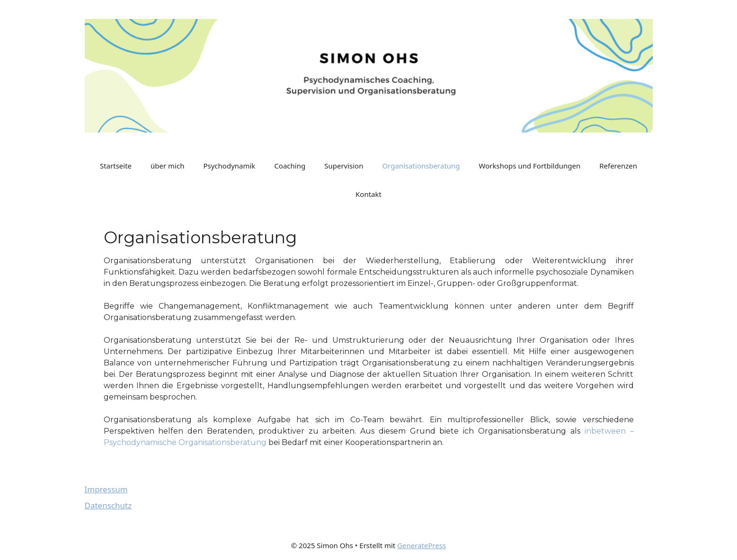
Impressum (106, 489)
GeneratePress (422, 545)
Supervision (344, 166)
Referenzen (618, 166)
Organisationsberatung (421, 166)
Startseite (116, 166)
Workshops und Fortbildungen (530, 166)
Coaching (290, 166)
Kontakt (368, 194)
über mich (167, 166)
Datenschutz (108, 505)
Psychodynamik (229, 166)
